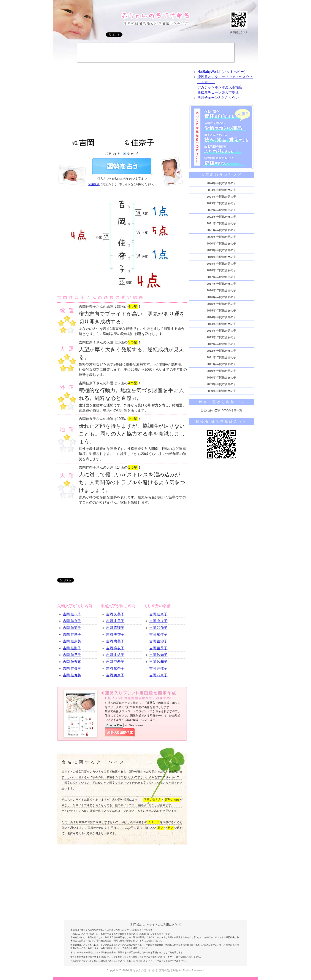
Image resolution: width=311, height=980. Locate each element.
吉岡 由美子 (115, 621)
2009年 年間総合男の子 (221, 384)
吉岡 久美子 (115, 614)
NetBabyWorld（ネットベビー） (222, 72)
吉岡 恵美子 (115, 641)
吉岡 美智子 (115, 634)
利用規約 (94, 184)
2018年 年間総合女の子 (221, 270)
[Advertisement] (155, 52)
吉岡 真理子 (115, 628)
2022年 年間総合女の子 (221, 217)
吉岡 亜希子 (115, 662)
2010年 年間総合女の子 (221, 377)
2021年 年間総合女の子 (221, 230)
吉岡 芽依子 (158, 668)
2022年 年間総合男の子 (221, 210)
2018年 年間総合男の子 (221, 264)
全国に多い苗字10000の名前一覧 (221, 410)
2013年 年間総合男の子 (221, 331)
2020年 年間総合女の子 (221, 243)
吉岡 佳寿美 (72, 675)
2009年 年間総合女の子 (221, 391)
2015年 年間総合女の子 (221, 310)
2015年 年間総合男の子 (221, 304)
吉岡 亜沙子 (158, 641)
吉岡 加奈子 (115, 668)
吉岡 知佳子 (158, 634)
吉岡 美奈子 (115, 675)
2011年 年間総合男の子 (221, 357)
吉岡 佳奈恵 (72, 662)
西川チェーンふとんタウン (218, 98)
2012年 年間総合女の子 (221, 351)
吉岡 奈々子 (158, 621)
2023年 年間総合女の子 (221, 203)
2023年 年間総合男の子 (221, 197)
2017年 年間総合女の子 (221, 284)
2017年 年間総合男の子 (221, 277)
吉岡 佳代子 (72, 614)
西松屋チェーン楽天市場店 (218, 92)
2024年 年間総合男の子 (221, 183)
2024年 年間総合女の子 (221, 190)
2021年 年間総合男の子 (221, 223)
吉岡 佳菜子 (72, 628)
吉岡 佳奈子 (72, 621)
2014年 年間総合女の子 (221, 324)
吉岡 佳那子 (72, 648)
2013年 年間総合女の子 (221, 337)
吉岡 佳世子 (72, 634)
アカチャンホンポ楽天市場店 (220, 87)
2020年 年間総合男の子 (221, 237)
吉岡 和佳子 (158, 628)
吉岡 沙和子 (158, 662)
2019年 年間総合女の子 (221, 257)
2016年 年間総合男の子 (221, 290)
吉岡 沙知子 (158, 655)
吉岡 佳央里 (72, 668)
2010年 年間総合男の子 (221, 371)
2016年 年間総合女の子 (221, 297)
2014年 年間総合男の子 (221, 317)
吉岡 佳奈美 (72, 641)
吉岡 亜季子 (158, 648)
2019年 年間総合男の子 (221, 250)
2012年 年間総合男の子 (221, 344)
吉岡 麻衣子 (115, 648)
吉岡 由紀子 (115, 655)
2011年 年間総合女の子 (221, 364)
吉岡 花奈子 (158, 675)
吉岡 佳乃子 (72, 655)
